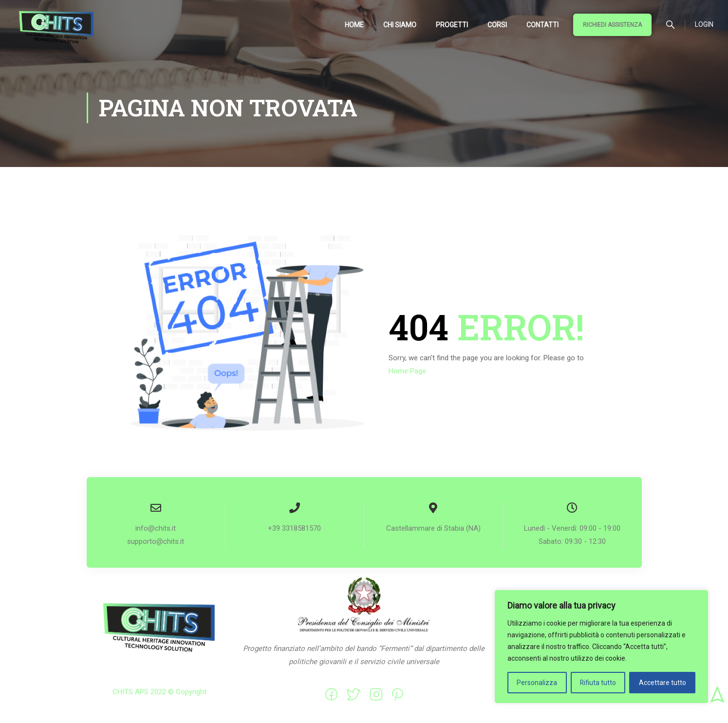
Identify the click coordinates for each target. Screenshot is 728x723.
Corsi (497, 25)
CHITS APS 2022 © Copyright (159, 692)
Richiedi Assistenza (612, 25)
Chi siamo (400, 25)
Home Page (407, 371)
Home (354, 25)
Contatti (542, 25)
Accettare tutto (663, 683)
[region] (601, 647)
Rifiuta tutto (598, 683)
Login (704, 24)
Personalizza (537, 683)
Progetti (452, 25)
